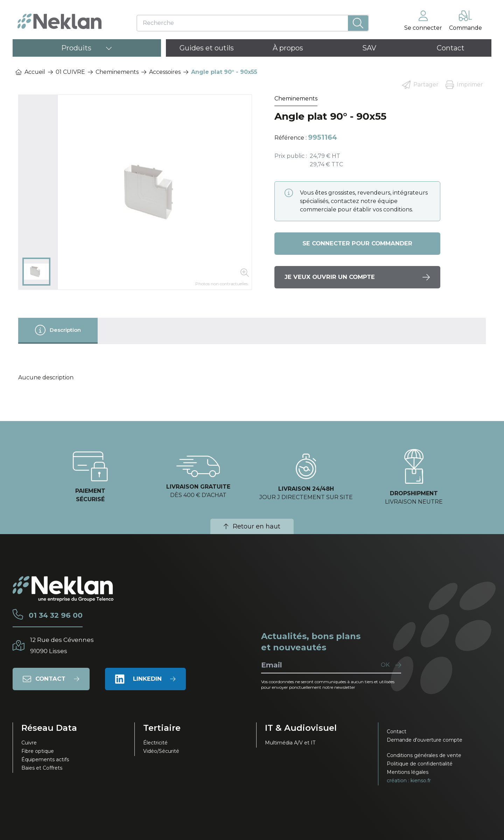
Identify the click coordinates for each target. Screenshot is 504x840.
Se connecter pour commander (357, 244)
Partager (420, 85)
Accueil (30, 72)
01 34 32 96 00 (67, 615)
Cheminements (117, 72)
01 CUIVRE (70, 72)
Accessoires (165, 72)
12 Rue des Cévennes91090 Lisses (71, 645)
